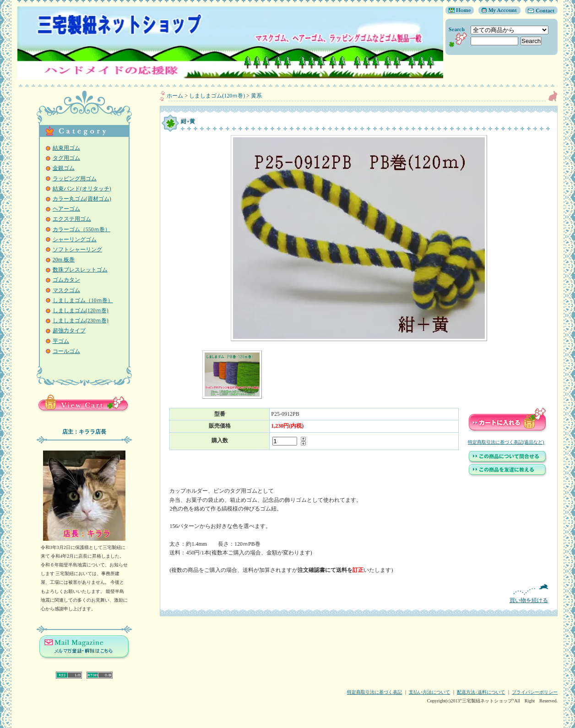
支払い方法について (429, 692)
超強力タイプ (69, 331)
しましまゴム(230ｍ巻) (81, 321)
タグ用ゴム (66, 158)
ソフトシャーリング (77, 250)
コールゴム (66, 351)
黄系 (256, 96)
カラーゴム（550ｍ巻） (81, 229)
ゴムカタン (66, 280)
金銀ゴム (64, 168)
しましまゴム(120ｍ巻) (81, 310)
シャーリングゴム (75, 239)
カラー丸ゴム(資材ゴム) (82, 199)
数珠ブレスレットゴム (80, 270)
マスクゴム (66, 290)
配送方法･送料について (481, 692)
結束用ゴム (66, 148)
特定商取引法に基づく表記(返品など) (506, 442)
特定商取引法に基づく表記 (374, 692)
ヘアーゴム (66, 209)
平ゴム (61, 341)
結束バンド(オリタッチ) (82, 189)
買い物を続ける (359, 594)
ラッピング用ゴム (75, 179)
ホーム (175, 96)
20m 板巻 (64, 260)
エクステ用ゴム (72, 219)
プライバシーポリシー (535, 692)
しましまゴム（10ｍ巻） (83, 300)
